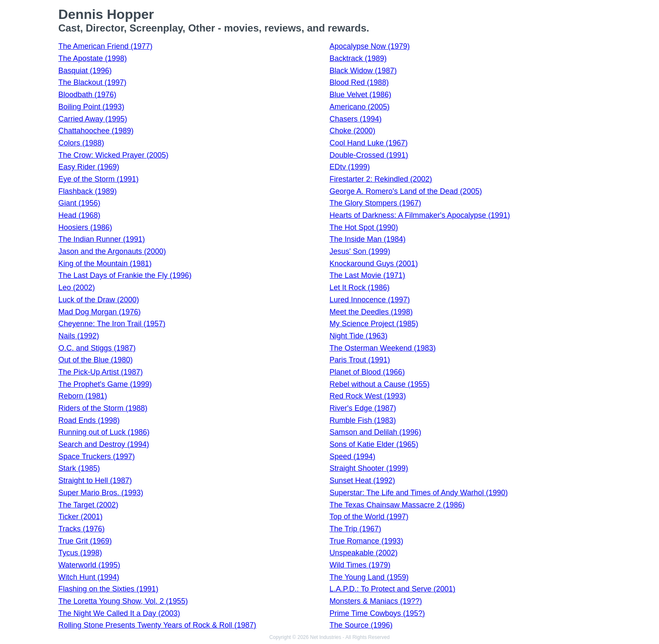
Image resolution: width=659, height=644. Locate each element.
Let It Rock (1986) (360, 288)
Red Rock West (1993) (368, 396)
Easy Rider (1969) (89, 167)
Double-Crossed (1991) (369, 155)
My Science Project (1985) (374, 324)
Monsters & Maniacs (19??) (376, 601)
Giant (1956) (79, 203)
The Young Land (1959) (369, 577)
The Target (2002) (88, 505)
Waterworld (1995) (89, 565)
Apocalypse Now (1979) (370, 46)
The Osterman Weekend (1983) (383, 348)
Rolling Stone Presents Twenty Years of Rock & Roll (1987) (157, 625)
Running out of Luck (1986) (104, 432)
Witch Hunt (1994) (89, 577)
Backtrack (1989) (358, 58)
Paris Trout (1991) (360, 360)
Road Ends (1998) (89, 420)
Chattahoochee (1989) (96, 131)
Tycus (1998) (80, 553)
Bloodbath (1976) (87, 95)
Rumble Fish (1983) (363, 420)
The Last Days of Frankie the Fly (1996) (125, 275)
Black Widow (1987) (363, 71)
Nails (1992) (79, 336)
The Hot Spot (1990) (364, 227)
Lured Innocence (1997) (370, 300)
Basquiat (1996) (85, 71)
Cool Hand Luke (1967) (369, 143)
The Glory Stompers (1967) (375, 203)
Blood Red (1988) (359, 82)
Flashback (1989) (88, 191)
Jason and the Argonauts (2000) (112, 251)
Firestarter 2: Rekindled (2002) (381, 179)
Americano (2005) (360, 107)
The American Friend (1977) (105, 46)
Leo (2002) (77, 288)
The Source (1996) (361, 625)
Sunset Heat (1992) (362, 480)
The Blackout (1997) (92, 82)
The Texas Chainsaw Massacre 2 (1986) (397, 505)
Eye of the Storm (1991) (99, 179)
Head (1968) (79, 215)
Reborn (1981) (83, 396)
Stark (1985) (79, 468)
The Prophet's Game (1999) (105, 384)
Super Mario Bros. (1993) (101, 493)
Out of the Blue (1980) (96, 360)
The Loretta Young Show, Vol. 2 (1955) (123, 601)
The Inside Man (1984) (368, 239)
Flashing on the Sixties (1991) (108, 589)
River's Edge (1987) (363, 408)
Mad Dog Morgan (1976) (100, 312)
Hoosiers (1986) (85, 227)
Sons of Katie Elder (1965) (374, 444)
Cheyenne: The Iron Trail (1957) (112, 324)
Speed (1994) (352, 457)
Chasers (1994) (356, 119)
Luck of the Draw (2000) (99, 300)
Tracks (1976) (82, 529)
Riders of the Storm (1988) (103, 408)
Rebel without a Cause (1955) (380, 384)
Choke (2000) (352, 131)
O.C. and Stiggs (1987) (97, 348)
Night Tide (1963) (358, 336)
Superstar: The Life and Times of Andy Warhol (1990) (419, 493)
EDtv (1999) (350, 167)
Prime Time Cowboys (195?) (377, 613)
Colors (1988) (81, 143)
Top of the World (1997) (369, 517)
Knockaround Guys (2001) (374, 264)
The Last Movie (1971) (367, 275)
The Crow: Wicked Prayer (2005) (113, 155)
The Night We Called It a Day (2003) (119, 613)
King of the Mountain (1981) (105, 264)
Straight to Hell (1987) (95, 480)
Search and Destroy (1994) (104, 444)
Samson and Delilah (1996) (375, 432)
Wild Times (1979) (360, 565)
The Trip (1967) (355, 529)
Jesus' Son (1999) (360, 251)
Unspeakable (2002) (364, 553)
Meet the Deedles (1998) (371, 312)
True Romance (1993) (366, 541)
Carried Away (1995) (93, 119)
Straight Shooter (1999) (369, 468)
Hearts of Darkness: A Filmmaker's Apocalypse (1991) (420, 215)
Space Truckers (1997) (97, 457)
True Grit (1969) (85, 541)
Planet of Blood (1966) (367, 372)
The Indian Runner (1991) (102, 239)
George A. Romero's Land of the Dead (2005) (406, 191)
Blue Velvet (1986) (360, 95)
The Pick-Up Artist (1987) (101, 372)
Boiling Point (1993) (91, 107)
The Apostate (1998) (93, 58)
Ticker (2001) (80, 517)
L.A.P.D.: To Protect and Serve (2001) (393, 589)
